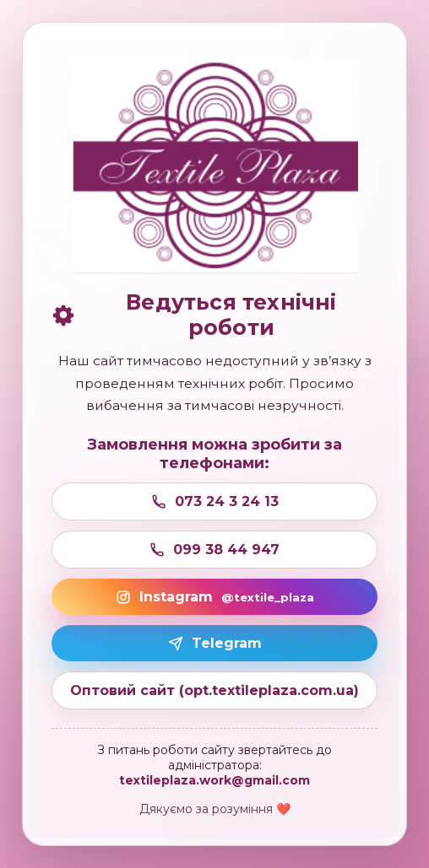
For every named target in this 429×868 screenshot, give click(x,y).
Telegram (215, 643)
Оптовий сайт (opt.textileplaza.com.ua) (214, 690)
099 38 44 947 (214, 550)
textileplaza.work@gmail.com (214, 780)
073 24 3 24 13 (215, 501)
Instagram (215, 597)
